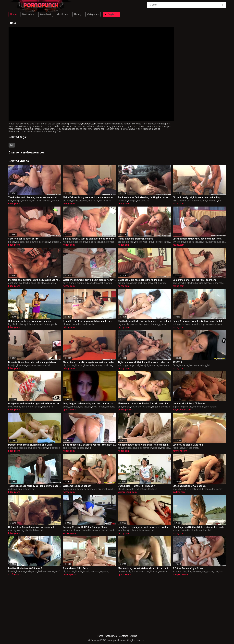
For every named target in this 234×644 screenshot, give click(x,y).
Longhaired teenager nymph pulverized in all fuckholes (145, 527)
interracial (93, 201)
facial (176, 365)
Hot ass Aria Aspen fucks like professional (31, 527)
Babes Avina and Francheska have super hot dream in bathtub (199, 321)
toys (203, 324)
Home (13, 14)
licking (223, 571)
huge (125, 365)
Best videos (28, 14)
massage (82, 448)
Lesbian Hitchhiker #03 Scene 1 (190, 404)
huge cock (134, 365)
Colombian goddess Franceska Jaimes (30, 321)
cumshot (97, 530)
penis (75, 201)
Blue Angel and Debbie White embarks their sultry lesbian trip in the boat (199, 527)
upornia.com (69, 410)
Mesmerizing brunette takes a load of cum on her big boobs (145, 568)
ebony (99, 365)
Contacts (124, 636)
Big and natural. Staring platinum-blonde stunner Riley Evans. (90, 239)
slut (120, 365)
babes (66, 489)
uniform (37, 201)
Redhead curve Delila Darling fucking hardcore (143, 197)
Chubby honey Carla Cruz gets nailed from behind (144, 321)
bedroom (177, 283)
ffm (216, 571)
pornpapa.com (125, 410)
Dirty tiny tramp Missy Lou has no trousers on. (197, 239)
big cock (67, 201)
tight (11, 448)
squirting (105, 571)
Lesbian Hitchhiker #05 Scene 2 (25, 568)
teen (155, 489)
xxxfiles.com (179, 492)
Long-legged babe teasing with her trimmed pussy (90, 404)
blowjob (17, 201)
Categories (93, 14)
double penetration (142, 448)
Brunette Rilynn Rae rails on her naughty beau (32, 362)
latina (53, 283)
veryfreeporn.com (33, 152)
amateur (75, 407)
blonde (75, 242)
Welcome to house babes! (77, 486)
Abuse (134, 636)
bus (20, 489)
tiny (175, 242)
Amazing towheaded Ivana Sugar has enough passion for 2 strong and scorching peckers (145, 445)
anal (103, 242)
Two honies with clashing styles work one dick (33, 197)
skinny (203, 365)
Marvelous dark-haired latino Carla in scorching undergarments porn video (145, 404)
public (54, 324)
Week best (46, 14)
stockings (57, 201)
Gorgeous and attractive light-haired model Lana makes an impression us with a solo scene (35, 404)
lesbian (186, 324)
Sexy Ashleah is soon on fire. (24, 239)
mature (51, 571)
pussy (66, 407)
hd (12, 145)
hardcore (46, 201)
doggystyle (161, 324)
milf (175, 201)
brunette (27, 201)
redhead (13, 489)
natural (67, 242)
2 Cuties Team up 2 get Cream (188, 568)
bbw (204, 201)
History (78, 14)
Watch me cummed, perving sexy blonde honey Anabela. (90, 280)
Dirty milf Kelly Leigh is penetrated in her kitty (197, 197)
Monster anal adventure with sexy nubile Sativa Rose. (35, 280)
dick (10, 201)
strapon (56, 448)
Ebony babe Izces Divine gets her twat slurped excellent (90, 362)
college (195, 489)
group (152, 242)
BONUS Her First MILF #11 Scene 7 (136, 486)
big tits (12, 242)
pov (189, 201)
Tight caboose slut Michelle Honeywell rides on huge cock (145, 362)
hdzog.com (14, 204)
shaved (219, 283)
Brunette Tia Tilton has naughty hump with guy (87, 321)
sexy (16, 283)
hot (174, 324)
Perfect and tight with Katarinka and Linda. (31, 445)
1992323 (177, 362)
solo (10, 407)
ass (149, 283)
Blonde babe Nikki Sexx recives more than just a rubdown (90, 445)
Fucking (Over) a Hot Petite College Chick (85, 527)
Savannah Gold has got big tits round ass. (140, 280)
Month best (63, 14)
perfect (188, 448)
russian (210, 324)
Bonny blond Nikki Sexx (75, 568)
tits (27, 242)
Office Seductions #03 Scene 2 (189, 486)
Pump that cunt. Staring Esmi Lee (135, 239)
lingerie (156, 407)
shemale (165, 407)
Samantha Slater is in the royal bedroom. (195, 280)
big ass (129, 283)
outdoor (27, 489)
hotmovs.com (180, 451)
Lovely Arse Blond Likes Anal (188, 445)
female (37, 407)
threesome (169, 242)
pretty (196, 448)
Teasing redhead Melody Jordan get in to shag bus (35, 486)
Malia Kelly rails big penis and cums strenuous (88, 197)
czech (101, 489)
